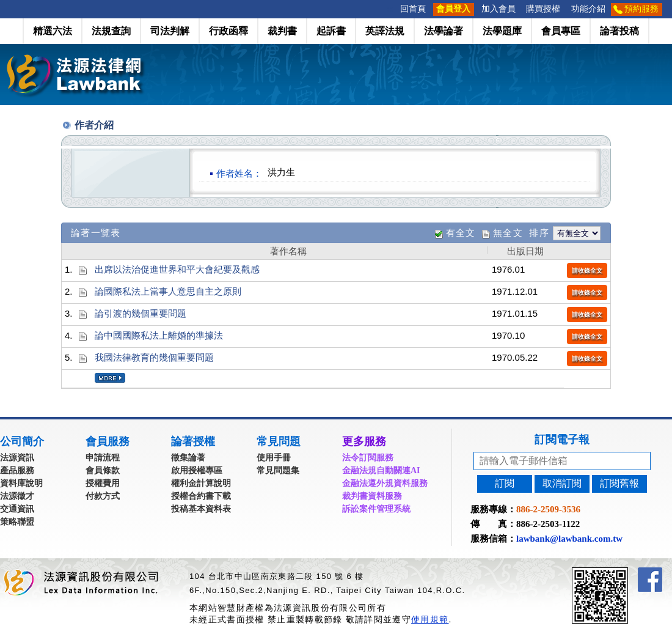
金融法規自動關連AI (381, 470)
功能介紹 (588, 9)
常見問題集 (278, 470)
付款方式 (103, 496)
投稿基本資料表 (201, 509)
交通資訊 (17, 509)
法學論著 (444, 31)
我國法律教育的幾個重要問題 (154, 357)
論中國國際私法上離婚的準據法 (159, 335)
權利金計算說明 (201, 483)
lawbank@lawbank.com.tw (569, 539)
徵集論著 (188, 458)
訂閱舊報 (619, 483)
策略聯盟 (17, 522)
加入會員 (499, 9)
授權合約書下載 (201, 496)
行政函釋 (228, 31)
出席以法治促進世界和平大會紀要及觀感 (177, 269)
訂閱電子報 (562, 440)
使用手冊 (274, 458)
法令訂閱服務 (368, 458)
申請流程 (103, 458)
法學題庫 (502, 31)
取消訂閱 (562, 483)
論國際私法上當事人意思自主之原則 (168, 291)
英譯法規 (385, 31)
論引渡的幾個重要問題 (141, 313)
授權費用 (103, 483)
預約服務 (641, 9)
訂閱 (505, 483)
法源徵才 (17, 496)
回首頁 (413, 9)
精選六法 (53, 31)
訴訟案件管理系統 (376, 509)
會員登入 (453, 9)
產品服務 (17, 470)
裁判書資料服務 (372, 496)
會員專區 (561, 31)
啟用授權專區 (197, 470)
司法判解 (170, 31)
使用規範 (430, 619)
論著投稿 (619, 31)
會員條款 (103, 470)
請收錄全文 (587, 271)
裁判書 (282, 31)
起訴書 (331, 31)
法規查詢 (111, 31)
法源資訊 (17, 458)
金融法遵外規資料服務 (385, 483)
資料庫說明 (21, 483)
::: (391, 9)
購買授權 (543, 9)
